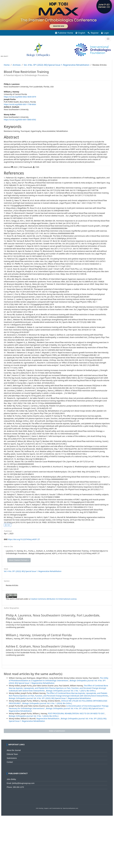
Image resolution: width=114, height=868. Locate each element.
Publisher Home (64, 33)
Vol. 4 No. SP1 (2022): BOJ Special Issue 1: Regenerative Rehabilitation (57, 65)
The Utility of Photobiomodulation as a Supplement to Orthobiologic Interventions (59, 679)
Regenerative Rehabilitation (48, 719)
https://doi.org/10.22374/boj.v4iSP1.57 (24, 539)
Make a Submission (57, 731)
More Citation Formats (19, 560)
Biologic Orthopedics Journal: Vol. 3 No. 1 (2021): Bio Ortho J (71, 691)
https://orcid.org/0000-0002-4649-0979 (20, 97)
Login (105, 33)
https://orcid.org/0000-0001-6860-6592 (20, 120)
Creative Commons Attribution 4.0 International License (53, 599)
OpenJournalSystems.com (70, 808)
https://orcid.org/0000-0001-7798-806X (20, 104)
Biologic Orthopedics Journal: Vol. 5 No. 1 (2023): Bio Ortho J (34, 716)
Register (93, 33)
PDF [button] (8, 525)
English (80, 33)
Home (7, 65)
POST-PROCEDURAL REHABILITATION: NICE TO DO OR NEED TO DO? (76, 713)
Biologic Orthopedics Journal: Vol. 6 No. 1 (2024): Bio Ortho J (47, 703)
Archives (17, 65)
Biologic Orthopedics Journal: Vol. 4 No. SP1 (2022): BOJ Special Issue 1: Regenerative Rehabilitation (50, 698)
